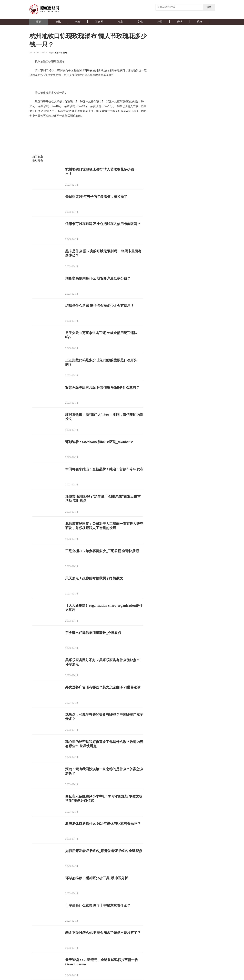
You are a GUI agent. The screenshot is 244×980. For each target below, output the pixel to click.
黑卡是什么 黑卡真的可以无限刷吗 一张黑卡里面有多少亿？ (103, 253)
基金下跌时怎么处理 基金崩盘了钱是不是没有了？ (103, 933)
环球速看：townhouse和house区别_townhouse (99, 442)
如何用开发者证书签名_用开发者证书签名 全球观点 (104, 851)
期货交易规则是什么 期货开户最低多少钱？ (98, 278)
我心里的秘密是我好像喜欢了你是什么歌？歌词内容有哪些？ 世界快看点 (104, 744)
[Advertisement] (88, 147)
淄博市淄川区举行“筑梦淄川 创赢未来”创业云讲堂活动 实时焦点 (103, 499)
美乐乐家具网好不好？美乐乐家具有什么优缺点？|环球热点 (103, 662)
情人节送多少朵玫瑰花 (121, 125)
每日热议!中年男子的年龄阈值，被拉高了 (96, 197)
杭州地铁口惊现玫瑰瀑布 (61, 125)
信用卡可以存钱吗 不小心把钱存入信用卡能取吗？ (103, 224)
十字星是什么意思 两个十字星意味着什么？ (98, 905)
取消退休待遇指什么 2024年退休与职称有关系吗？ (103, 824)
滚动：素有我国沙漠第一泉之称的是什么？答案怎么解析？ (104, 771)
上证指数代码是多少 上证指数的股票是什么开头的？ (101, 362)
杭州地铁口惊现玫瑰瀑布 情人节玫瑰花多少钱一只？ (101, 171)
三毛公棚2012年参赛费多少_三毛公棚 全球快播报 (102, 551)
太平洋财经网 (61, 53)
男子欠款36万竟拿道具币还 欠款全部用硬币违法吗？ (101, 335)
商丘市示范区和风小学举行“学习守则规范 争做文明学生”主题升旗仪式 (104, 798)
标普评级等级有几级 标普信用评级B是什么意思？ (102, 387)
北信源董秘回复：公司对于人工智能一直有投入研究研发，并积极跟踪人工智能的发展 (104, 526)
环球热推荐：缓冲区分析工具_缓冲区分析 (97, 878)
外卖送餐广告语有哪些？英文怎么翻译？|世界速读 (103, 687)
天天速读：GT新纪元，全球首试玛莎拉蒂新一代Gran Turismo (102, 962)
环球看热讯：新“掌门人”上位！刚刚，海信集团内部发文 (104, 417)
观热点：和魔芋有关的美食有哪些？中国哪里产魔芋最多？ (104, 717)
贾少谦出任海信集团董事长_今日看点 (93, 633)
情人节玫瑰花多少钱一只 (92, 125)
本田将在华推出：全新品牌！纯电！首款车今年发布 (104, 469)
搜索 (209, 7)
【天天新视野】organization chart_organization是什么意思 (104, 608)
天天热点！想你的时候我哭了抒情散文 (94, 578)
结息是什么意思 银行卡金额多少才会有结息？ (100, 306)
